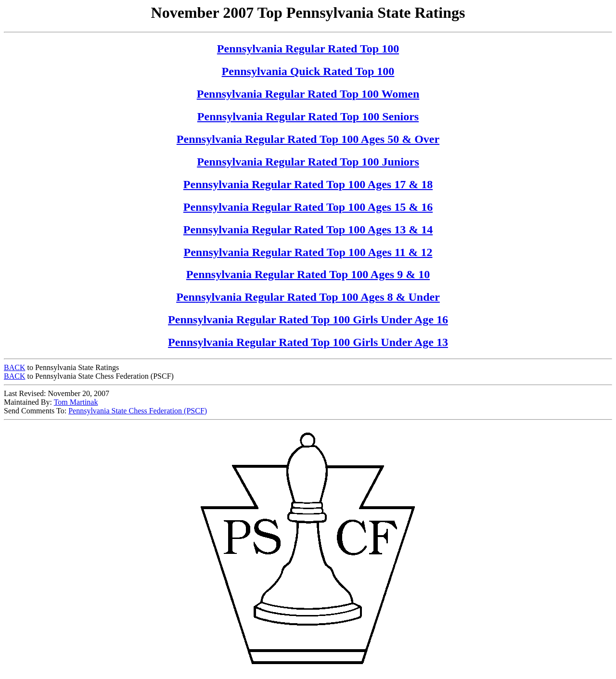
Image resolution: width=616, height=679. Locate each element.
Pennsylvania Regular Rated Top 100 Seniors (308, 116)
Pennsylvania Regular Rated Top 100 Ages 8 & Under (308, 297)
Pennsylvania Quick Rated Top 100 (308, 71)
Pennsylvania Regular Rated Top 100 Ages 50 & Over (308, 139)
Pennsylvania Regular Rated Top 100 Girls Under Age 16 (308, 320)
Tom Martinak (76, 402)
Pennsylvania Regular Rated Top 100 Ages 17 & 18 (308, 184)
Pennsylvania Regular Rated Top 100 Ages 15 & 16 (308, 207)
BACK (14, 367)
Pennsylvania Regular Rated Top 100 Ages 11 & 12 (308, 252)
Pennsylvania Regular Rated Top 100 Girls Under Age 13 (308, 342)
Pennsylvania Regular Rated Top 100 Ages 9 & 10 (308, 274)
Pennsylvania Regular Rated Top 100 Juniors (308, 162)
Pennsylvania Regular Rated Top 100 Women (308, 94)
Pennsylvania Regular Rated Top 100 (308, 49)
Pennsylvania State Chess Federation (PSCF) (138, 411)
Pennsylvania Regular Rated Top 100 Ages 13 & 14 (308, 230)
